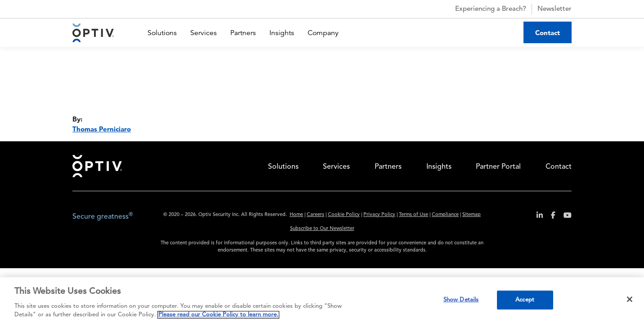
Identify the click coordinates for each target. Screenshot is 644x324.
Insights (282, 33)
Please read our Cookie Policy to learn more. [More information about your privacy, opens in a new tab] (218, 315)
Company (323, 33)
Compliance (445, 215)
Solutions (162, 33)
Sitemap (472, 215)
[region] (322, 301)
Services (203, 33)
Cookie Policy (344, 215)
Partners (243, 33)
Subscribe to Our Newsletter (322, 229)
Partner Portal (498, 167)
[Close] (630, 299)
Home (97, 166)
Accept (525, 300)
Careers (315, 215)
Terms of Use (414, 215)
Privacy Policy (379, 215)
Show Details (461, 300)
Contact (548, 33)
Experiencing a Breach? (483, 9)
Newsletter (555, 9)
